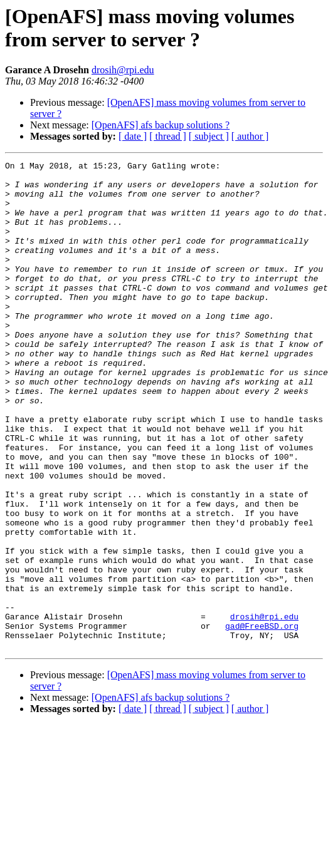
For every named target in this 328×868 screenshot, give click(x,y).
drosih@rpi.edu (123, 70)
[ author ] (250, 136)
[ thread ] (168, 136)
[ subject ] (209, 136)
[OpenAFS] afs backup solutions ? (161, 125)
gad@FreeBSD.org (262, 720)
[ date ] (133, 136)
